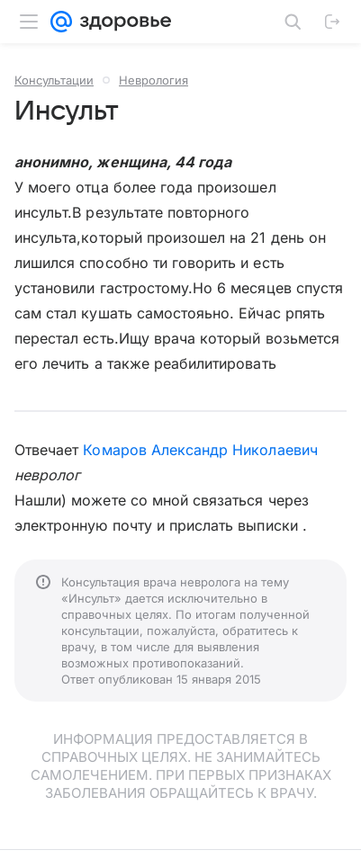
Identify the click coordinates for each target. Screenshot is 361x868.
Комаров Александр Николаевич (200, 450)
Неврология (153, 80)
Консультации (54, 80)
